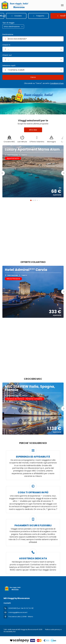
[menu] (62, 5)
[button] (1, 16)
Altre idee (33, 130)
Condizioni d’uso (57, 83)
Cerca (33, 77)
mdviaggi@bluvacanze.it (18, 612)
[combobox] (33, 39)
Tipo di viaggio (8, 23)
